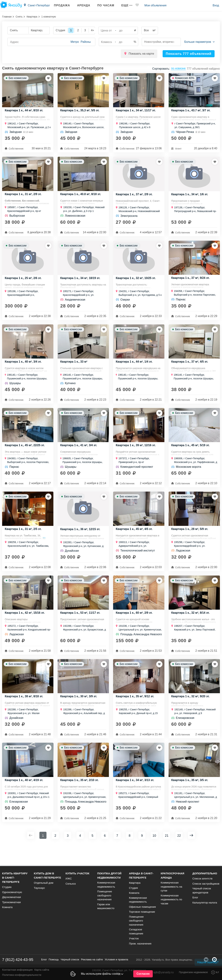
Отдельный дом (43, 886)
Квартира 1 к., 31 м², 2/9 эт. (24, 198)
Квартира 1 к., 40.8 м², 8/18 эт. (82, 198)
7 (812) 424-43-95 (18, 963)
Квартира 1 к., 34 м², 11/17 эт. (137, 112)
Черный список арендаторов (202, 894)
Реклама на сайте (92, 963)
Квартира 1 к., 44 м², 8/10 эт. (25, 112)
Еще (123, 5)
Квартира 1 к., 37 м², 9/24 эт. (192, 285)
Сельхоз (71, 887)
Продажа (58, 5)
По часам (102, 5)
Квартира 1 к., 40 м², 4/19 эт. (25, 803)
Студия (133, 891)
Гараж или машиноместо (106, 909)
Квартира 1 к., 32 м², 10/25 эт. (137, 285)
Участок (134, 942)
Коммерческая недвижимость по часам (171, 902)
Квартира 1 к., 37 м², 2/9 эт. (135, 198)
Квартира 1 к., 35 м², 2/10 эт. (81, 803)
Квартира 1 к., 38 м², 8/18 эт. (25, 716)
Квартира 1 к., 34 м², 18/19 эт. (81, 285)
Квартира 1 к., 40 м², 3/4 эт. (24, 371)
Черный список (70, 963)
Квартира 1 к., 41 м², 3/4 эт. (80, 457)
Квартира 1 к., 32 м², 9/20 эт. (192, 716)
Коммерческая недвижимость (106, 888)
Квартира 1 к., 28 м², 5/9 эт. (191, 544)
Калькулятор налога (205, 906)
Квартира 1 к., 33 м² (75, 371)
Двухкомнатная (11, 900)
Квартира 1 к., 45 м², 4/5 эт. (135, 544)
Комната (7, 910)
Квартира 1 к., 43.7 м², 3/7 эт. (192, 112)
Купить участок (78, 877)
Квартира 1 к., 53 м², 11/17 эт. (81, 630)
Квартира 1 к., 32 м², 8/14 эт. (192, 630)
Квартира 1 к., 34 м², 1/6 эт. (191, 198)
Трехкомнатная (11, 905)
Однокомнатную (12, 895)
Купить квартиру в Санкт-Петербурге (15, 881)
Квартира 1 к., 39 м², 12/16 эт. (137, 457)
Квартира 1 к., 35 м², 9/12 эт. (136, 716)
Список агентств (202, 882)
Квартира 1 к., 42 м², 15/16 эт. (26, 630)
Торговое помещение (142, 915)
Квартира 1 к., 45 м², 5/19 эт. (192, 457)
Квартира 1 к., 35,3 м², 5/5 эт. (81, 112)
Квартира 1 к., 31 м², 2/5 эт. (24, 544)
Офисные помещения (142, 910)
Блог (195, 901)
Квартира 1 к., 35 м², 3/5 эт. (191, 803)
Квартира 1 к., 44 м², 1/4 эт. (135, 371)
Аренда (80, 5)
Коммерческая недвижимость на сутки (171, 890)
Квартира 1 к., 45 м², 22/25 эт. (26, 457)
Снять (19, 17)
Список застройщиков (206, 887)
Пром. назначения (140, 947)
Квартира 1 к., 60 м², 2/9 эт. (135, 630)
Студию (7, 890)
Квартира (32, 17)
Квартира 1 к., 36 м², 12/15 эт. (81, 544)
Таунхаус (39, 891)
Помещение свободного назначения (105, 899)
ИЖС (69, 882)
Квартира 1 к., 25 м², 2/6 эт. (24, 285)
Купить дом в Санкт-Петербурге (47, 879)
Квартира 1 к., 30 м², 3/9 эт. (80, 716)
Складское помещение (136, 935)
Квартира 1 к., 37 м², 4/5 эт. (191, 371)
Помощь (54, 963)
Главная (7, 17)
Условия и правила (116, 963)
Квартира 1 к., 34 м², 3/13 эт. (136, 803)
